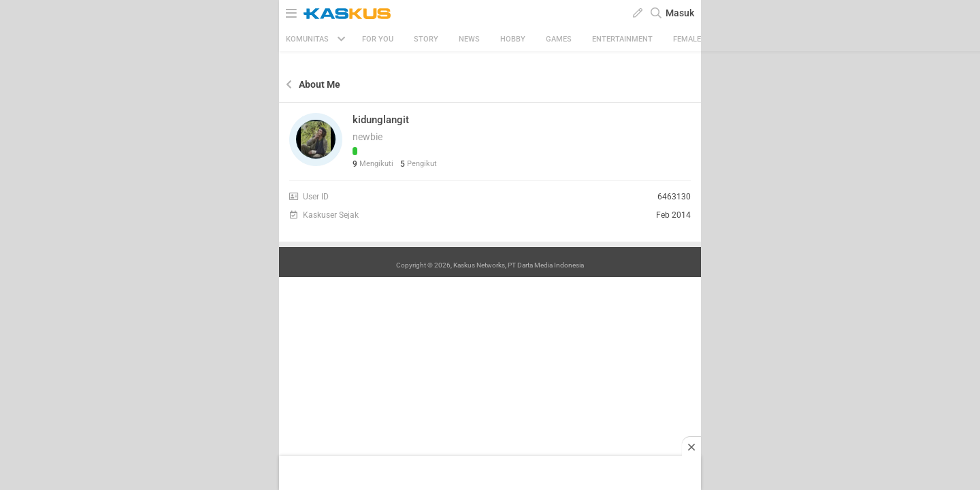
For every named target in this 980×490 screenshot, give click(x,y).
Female (687, 39)
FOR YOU (378, 39)
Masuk (680, 13)
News (469, 39)
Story (426, 39)
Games (559, 39)
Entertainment (622, 39)
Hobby (513, 39)
